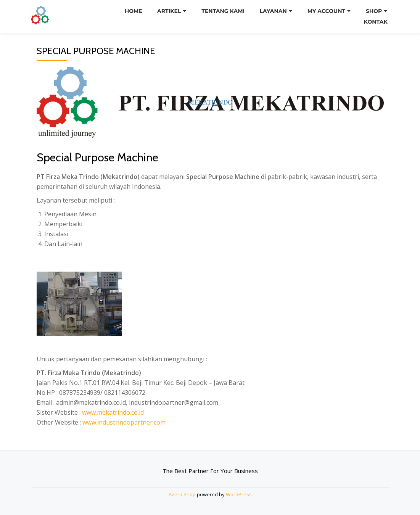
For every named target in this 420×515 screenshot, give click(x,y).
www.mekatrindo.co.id (113, 412)
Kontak (375, 22)
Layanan (273, 11)
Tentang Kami (223, 11)
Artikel (169, 11)
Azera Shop (182, 494)
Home (134, 11)
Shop (374, 11)
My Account (326, 11)
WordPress (239, 494)
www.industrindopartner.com (124, 422)
